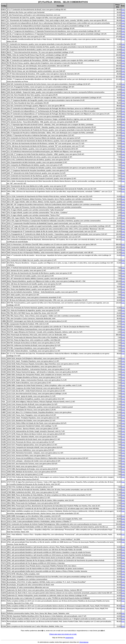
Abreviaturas (84, 642)
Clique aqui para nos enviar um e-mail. (63, 634)
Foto (123, 10)
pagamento (69, 638)
